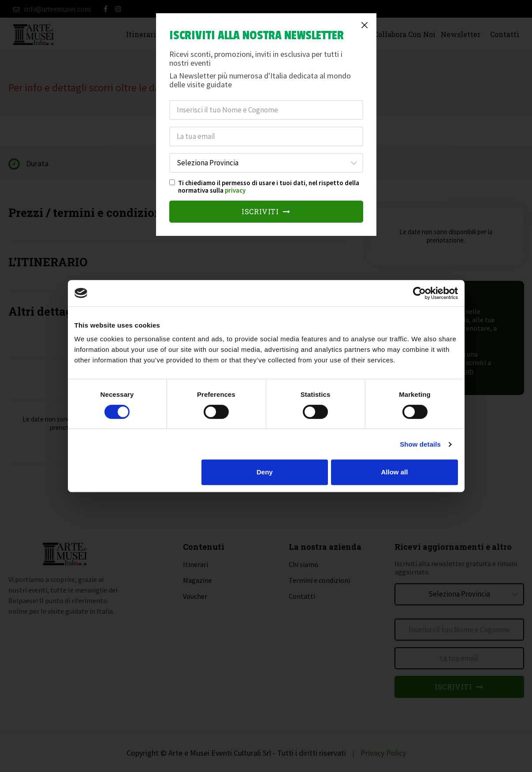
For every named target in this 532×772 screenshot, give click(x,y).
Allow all (395, 472)
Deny (265, 472)
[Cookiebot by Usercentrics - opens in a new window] (419, 293)
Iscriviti (266, 211)
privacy (235, 190)
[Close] (365, 25)
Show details (420, 444)
